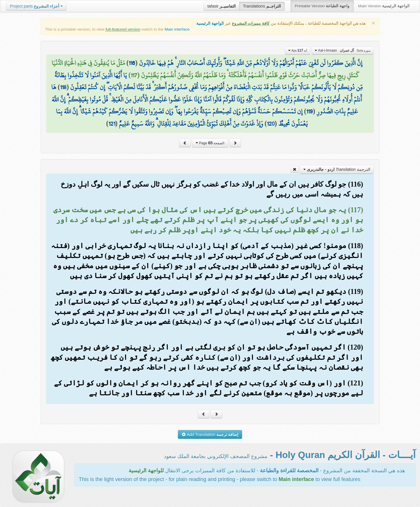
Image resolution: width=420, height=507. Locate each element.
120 (271, 124)
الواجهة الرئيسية (210, 23)
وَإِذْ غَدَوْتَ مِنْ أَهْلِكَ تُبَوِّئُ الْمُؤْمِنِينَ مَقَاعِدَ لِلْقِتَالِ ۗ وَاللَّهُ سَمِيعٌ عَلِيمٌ (191, 124)
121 (112, 124)
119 (309, 111)
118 (63, 87)
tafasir (222, 6)
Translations (262, 6)
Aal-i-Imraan (343, 50)
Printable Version (322, 6)
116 (132, 63)
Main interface (177, 29)
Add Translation (210, 434)
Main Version (384, 6)
